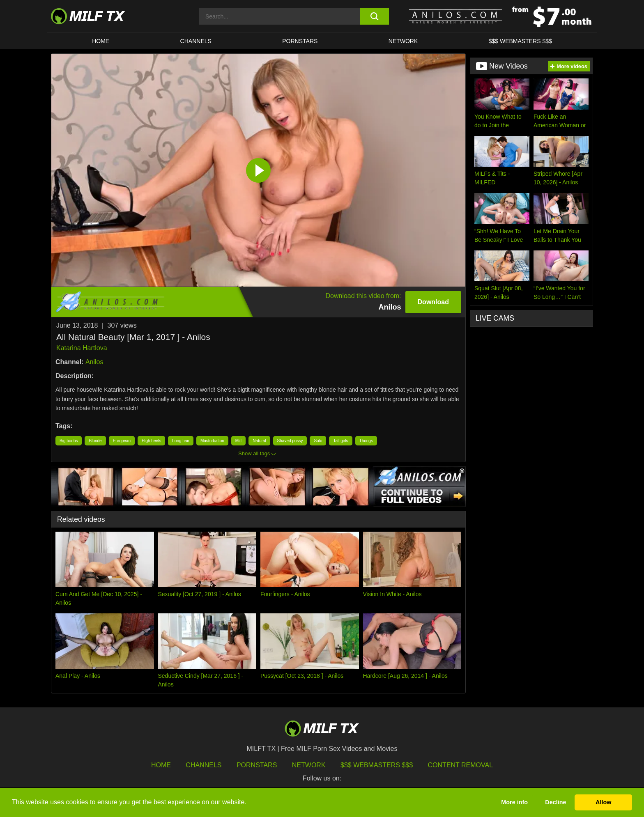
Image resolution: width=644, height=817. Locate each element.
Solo (318, 441)
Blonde (95, 441)
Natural (259, 441)
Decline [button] (555, 802)
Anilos (94, 362)
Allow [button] (603, 802)
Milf (239, 441)
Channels (204, 765)
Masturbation (212, 441)
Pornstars (300, 41)
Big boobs (69, 441)
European (122, 441)
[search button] (374, 16)
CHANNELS (196, 41)
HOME (101, 41)
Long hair (181, 441)
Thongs (366, 441)
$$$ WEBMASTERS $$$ (520, 41)
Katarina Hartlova (82, 348)
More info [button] (514, 802)
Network (403, 41)
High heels (151, 441)
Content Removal (461, 765)
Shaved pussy (290, 441)
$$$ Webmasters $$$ (377, 765)
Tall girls (340, 441)
